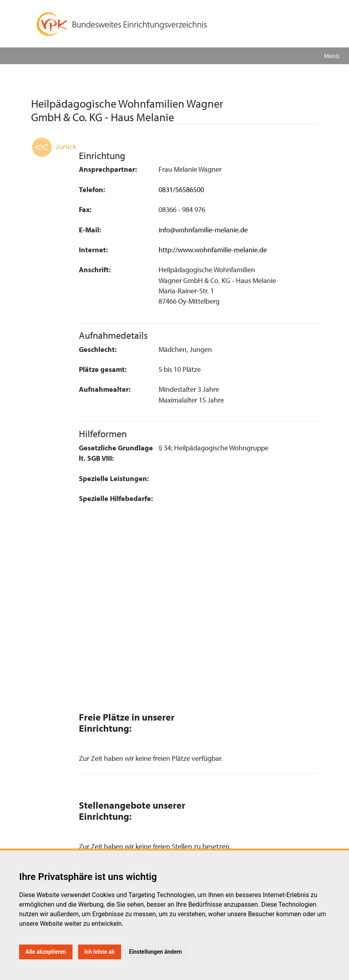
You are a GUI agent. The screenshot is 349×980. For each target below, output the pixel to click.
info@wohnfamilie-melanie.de (203, 230)
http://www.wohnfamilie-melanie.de (213, 250)
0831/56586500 (181, 190)
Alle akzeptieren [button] (46, 952)
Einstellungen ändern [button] (156, 952)
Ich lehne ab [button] (100, 952)
